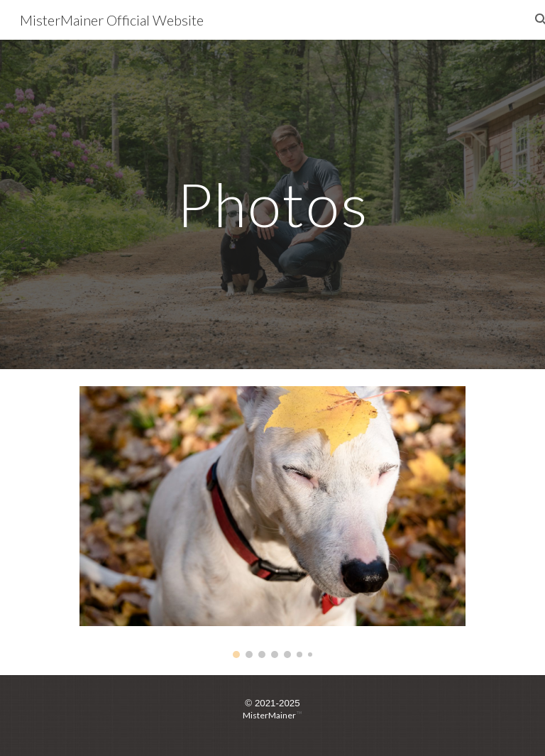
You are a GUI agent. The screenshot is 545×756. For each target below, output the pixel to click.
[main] (272, 204)
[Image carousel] (272, 522)
